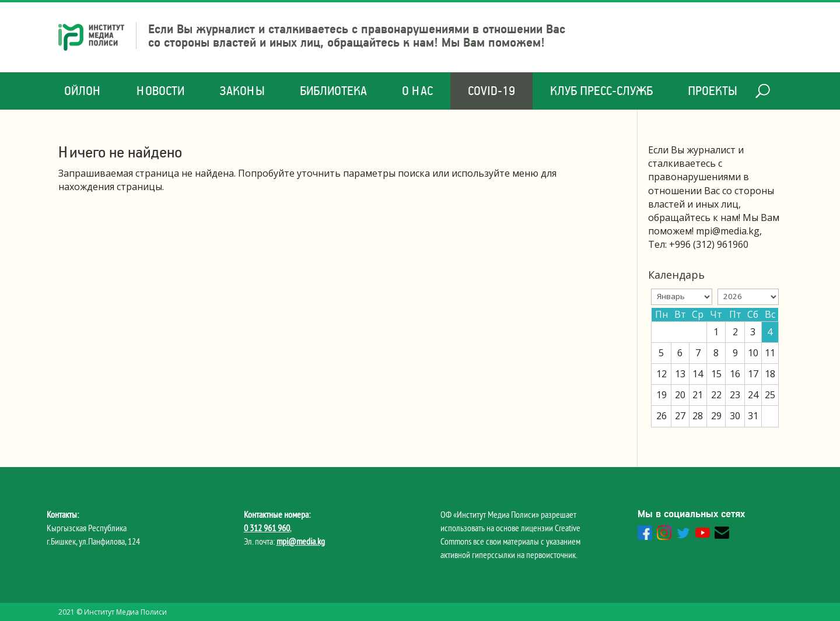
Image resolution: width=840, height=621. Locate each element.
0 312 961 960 (267, 528)
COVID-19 (491, 91)
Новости (160, 91)
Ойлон (83, 91)
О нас (417, 91)
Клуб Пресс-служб (601, 91)
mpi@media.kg (301, 541)
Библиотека (333, 91)
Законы (242, 91)
